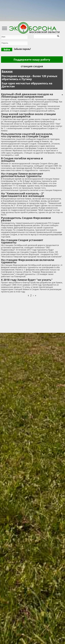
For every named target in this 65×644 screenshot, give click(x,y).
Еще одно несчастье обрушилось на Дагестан (27, 85)
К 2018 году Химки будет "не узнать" (27, 280)
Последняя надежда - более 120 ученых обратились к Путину (29, 78)
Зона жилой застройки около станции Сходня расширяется (28, 115)
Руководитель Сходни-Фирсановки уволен (26, 219)
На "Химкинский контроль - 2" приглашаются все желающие (23, 195)
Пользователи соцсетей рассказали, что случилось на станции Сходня (27, 135)
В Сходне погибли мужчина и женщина (22, 159)
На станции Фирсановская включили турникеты (28, 261)
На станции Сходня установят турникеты (22, 241)
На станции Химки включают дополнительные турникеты (22, 175)
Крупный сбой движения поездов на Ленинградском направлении (27, 95)
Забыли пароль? (22, 49)
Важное (7, 71)
